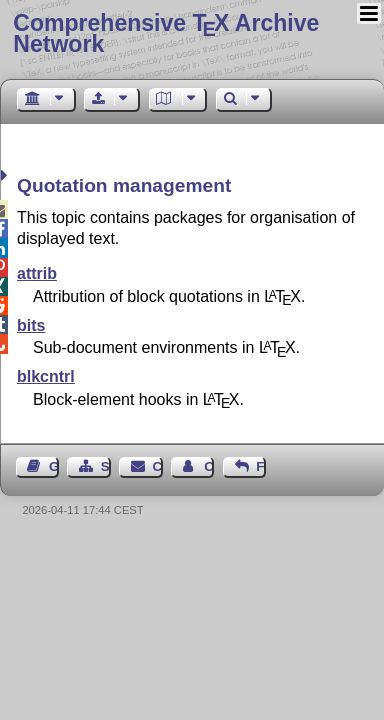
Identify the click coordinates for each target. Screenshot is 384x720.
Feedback (261, 466)
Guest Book (54, 466)
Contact (158, 466)
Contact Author (209, 466)
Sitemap (106, 466)
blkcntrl (46, 376)
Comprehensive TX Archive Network (166, 33)
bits (31, 325)
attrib (37, 273)
